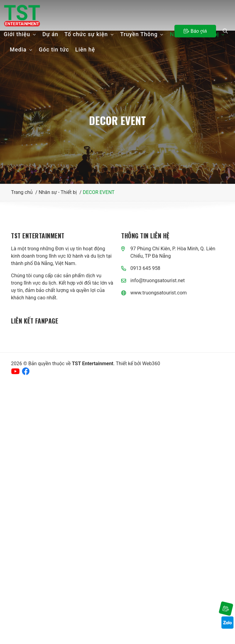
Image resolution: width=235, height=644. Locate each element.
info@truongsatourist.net (158, 280)
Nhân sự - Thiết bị (197, 34)
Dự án (50, 34)
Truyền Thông (142, 34)
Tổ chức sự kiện (89, 34)
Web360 (151, 364)
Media (21, 49)
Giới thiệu (20, 34)
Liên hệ (85, 49)
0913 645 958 (145, 268)
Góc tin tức (54, 49)
